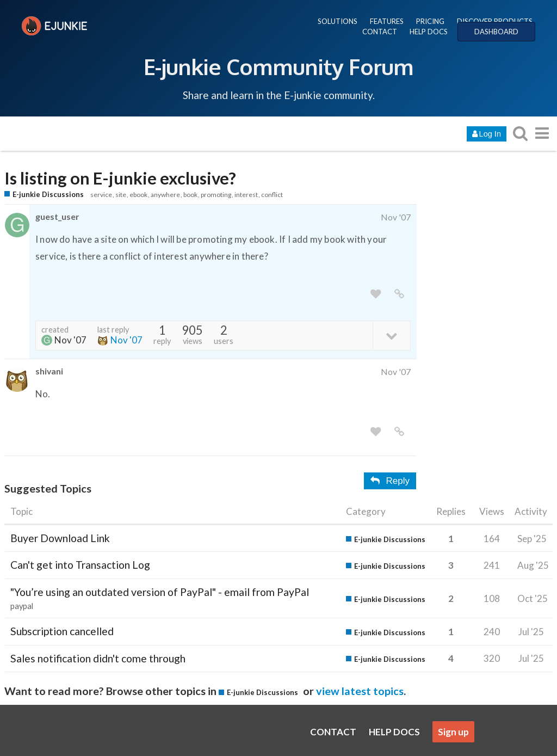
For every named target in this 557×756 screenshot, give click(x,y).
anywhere (165, 195)
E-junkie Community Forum (278, 66)
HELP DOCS (429, 32)
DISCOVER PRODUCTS (495, 21)
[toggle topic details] (391, 335)
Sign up (453, 732)
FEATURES (387, 21)
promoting (216, 195)
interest (246, 195)
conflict (272, 195)
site (121, 195)
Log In (487, 134)
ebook (138, 195)
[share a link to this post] (399, 294)
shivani (49, 371)
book (190, 195)
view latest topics (360, 691)
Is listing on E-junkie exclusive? (120, 178)
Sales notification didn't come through (98, 658)
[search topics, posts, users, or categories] (520, 133)
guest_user (57, 216)
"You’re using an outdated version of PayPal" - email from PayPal (160, 592)
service (101, 195)
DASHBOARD (496, 32)
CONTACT (380, 32)
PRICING (430, 21)
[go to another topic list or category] (542, 133)
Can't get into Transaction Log (80, 565)
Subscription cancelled (62, 631)
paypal (22, 606)
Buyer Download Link (60, 538)
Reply (390, 481)
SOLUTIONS (338, 21)
